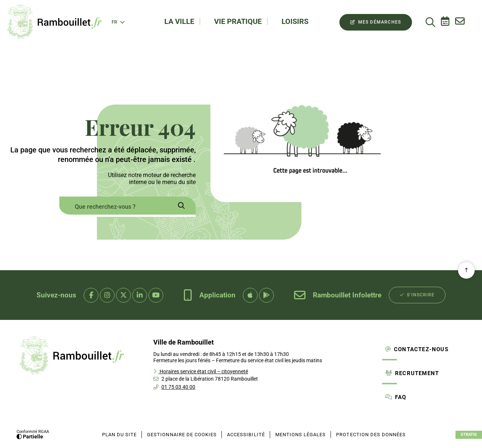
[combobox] (113, 207)
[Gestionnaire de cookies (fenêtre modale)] (182, 435)
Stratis (469, 435)
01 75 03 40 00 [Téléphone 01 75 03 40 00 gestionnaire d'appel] (178, 387)
